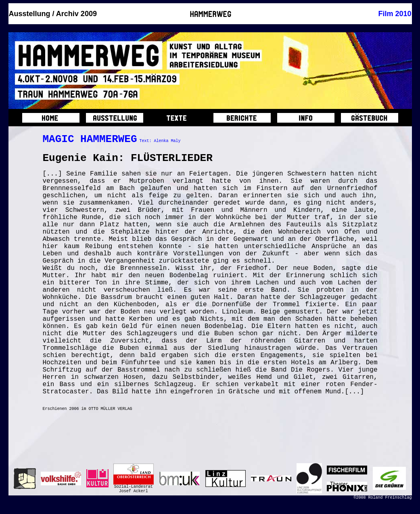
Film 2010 (395, 14)
